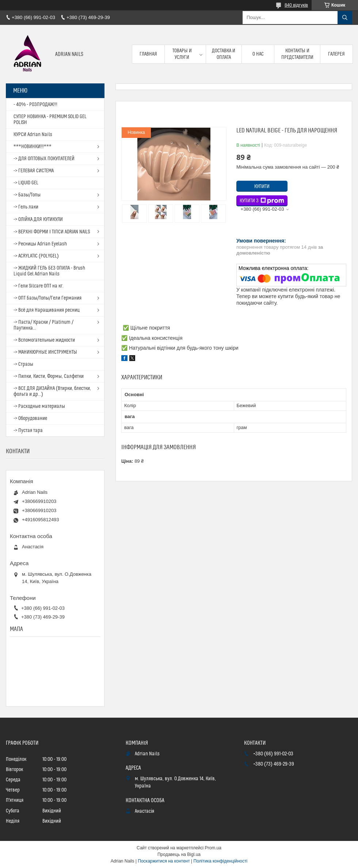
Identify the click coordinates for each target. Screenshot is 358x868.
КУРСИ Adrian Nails (33, 135)
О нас (258, 54)
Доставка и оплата (224, 54)
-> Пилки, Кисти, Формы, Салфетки (49, 376)
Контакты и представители (297, 54)
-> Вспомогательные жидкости (44, 340)
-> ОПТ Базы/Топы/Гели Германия (47, 298)
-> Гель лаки (26, 207)
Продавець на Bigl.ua (179, 854)
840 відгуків (296, 5)
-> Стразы (23, 364)
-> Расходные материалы (39, 406)
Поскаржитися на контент (164, 861)
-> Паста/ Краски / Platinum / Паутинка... (43, 325)
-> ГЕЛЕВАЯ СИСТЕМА (34, 171)
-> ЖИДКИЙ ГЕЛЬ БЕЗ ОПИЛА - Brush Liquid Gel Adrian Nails (49, 271)
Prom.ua (213, 848)
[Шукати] (345, 18)
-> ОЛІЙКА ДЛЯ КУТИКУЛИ (38, 219)
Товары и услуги (182, 54)
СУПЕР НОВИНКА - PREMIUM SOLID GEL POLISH (50, 120)
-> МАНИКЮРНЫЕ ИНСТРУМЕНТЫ (45, 352)
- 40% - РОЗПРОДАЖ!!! (35, 105)
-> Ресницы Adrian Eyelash (40, 244)
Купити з (262, 201)
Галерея (336, 54)
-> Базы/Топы (27, 195)
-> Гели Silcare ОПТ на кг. (39, 286)
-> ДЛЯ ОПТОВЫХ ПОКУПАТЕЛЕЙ (44, 159)
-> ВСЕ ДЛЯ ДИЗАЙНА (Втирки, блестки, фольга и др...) (52, 391)
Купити (262, 187)
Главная (148, 54)
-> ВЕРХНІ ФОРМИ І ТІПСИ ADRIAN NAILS (52, 232)
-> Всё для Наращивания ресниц (47, 310)
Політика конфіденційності (221, 861)
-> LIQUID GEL (26, 183)
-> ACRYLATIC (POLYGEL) (36, 256)
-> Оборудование (30, 418)
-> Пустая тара (28, 431)
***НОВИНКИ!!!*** (33, 147)
